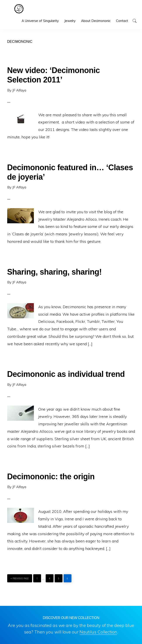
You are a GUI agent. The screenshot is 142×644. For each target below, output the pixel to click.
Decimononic (19, 9)
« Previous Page (20, 577)
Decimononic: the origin (51, 477)
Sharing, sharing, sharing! (55, 272)
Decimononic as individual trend (66, 374)
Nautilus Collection (98, 632)
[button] (134, 21)
